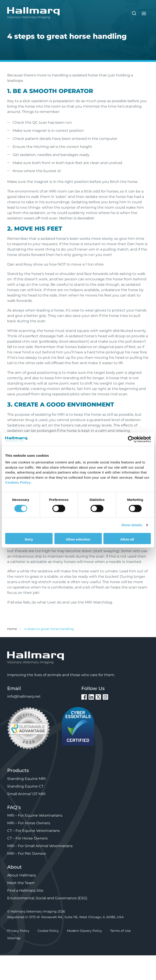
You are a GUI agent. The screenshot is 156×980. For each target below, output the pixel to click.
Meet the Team (21, 883)
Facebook (84, 697)
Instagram (105, 697)
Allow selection (78, 539)
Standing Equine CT (25, 786)
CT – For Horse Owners (27, 838)
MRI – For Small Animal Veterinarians (40, 846)
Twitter (98, 697)
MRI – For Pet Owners (27, 853)
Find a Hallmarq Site (25, 890)
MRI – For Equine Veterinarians (35, 815)
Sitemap (14, 938)
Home (12, 629)
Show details (132, 525)
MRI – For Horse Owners (29, 823)
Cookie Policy (48, 931)
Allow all (127, 539)
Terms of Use (120, 931)
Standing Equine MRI (27, 779)
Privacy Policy (18, 931)
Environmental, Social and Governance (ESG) (47, 898)
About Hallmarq (21, 875)
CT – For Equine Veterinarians (33, 831)
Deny (29, 539)
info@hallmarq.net (24, 696)
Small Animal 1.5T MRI (26, 794)
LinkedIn (91, 697)
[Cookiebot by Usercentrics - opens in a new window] (131, 439)
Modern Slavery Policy (85, 931)
